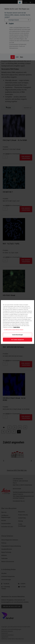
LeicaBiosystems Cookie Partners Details (13, 330)
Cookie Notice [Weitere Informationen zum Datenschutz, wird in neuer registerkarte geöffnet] (17, 327)
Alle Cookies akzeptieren (17, 340)
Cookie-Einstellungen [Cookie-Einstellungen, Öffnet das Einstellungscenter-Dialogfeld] (17, 335)
